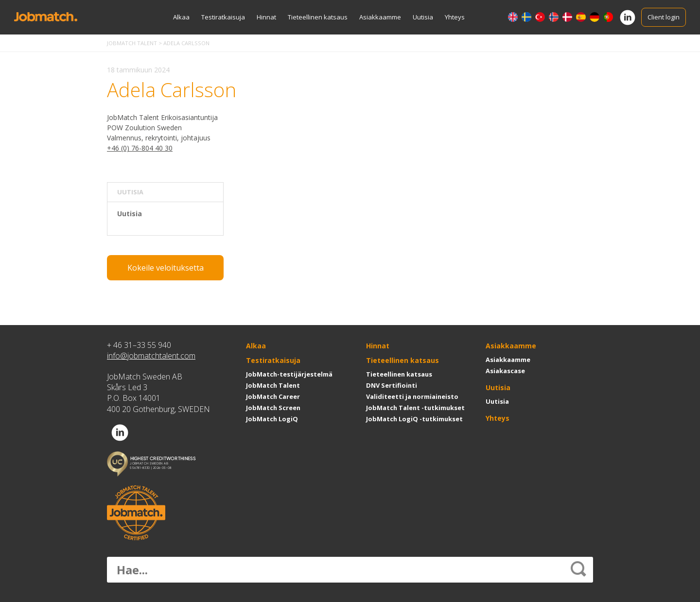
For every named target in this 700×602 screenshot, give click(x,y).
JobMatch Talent (273, 385)
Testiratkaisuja (223, 17)
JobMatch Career (273, 396)
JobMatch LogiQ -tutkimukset (414, 419)
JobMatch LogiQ (272, 419)
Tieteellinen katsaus (318, 17)
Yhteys (455, 17)
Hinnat (266, 17)
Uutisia (423, 17)
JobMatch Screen (273, 408)
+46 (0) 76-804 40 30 (140, 148)
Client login (664, 17)
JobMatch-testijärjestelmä (289, 374)
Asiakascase (505, 371)
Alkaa (181, 17)
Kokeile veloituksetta (166, 268)
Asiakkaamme (380, 17)
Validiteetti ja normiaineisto (412, 396)
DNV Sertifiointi (392, 385)
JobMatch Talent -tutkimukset (415, 408)
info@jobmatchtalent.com (151, 356)
